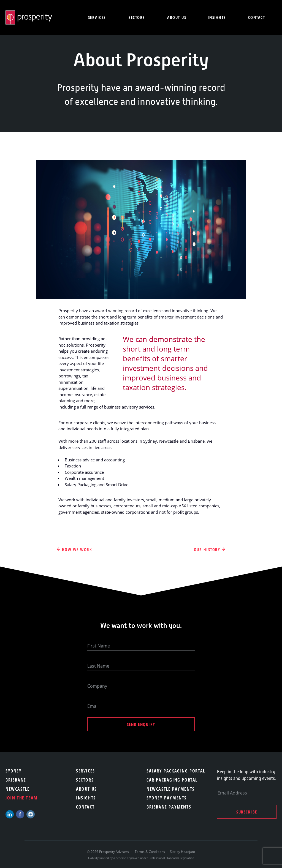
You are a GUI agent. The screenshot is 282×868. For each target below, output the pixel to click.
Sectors (137, 17)
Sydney (14, 771)
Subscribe (247, 812)
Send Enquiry (141, 724)
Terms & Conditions (150, 852)
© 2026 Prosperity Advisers (108, 852)
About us (177, 17)
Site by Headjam (182, 852)
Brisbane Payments (169, 807)
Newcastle (17, 789)
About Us (86, 789)
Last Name (98, 666)
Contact (257, 17)
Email (93, 706)
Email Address (232, 793)
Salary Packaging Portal (176, 771)
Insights (217, 17)
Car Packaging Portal (172, 780)
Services (97, 17)
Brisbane (16, 780)
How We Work (77, 550)
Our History (207, 550)
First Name (99, 646)
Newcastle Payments (171, 789)
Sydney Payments (167, 798)
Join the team (22, 798)
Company (97, 686)
